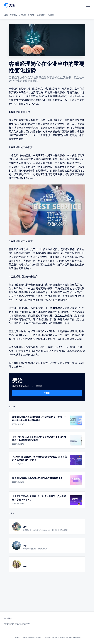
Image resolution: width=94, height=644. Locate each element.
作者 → (12, 513)
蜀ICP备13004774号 (73, 637)
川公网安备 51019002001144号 (54, 637)
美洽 (11, 331)
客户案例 (31, 15)
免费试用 (47, 393)
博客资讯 (13, 15)
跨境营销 (51, 15)
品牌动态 (22, 15)
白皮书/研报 (41, 15)
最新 (6, 15)
